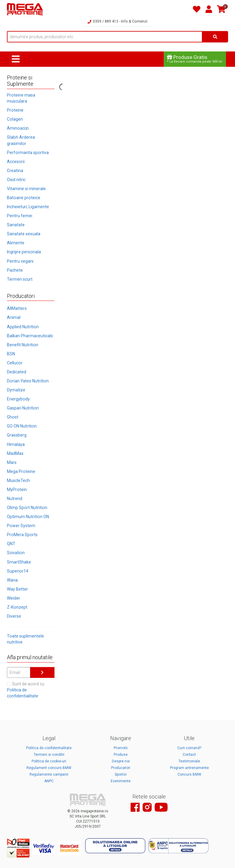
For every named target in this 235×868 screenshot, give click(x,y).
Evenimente (121, 781)
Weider (14, 598)
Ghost (13, 417)
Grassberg (17, 435)
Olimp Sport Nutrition (27, 508)
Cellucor (15, 363)
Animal (14, 317)
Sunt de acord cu (26, 690)
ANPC (49, 781)
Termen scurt (20, 279)
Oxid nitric (16, 180)
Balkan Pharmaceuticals (30, 336)
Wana (12, 580)
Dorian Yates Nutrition (28, 381)
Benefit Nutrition (23, 345)
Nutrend (15, 499)
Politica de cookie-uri (49, 761)
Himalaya (16, 444)
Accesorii (16, 162)
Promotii (121, 748)
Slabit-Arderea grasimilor (21, 140)
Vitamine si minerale (26, 189)
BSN (11, 354)
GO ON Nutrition (22, 426)
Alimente (16, 243)
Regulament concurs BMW (49, 768)
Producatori (121, 768)
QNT (11, 544)
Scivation (16, 553)
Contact (189, 755)
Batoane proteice (24, 198)
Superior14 (18, 571)
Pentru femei (20, 216)
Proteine (15, 110)
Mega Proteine (21, 471)
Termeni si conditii (49, 755)
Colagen (15, 119)
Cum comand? (189, 748)
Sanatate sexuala (24, 234)
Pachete (15, 270)
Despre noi (121, 761)
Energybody (18, 399)
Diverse (14, 616)
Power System (21, 526)
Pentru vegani (20, 261)
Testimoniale (189, 761)
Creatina (15, 171)
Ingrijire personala (24, 252)
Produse (121, 755)
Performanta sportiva (28, 153)
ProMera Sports (22, 535)
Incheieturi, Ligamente (28, 207)
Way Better (17, 589)
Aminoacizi (18, 128)
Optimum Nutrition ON (28, 517)
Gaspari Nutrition (23, 408)
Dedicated (17, 372)
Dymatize (16, 390)
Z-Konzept (17, 607)
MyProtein (17, 490)
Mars (12, 462)
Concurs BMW (189, 774)
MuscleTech (18, 480)
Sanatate (16, 225)
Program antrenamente (189, 768)
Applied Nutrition (23, 327)
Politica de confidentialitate (49, 748)
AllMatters (17, 308)
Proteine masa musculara (21, 98)
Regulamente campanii (49, 774)
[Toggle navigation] (16, 59)
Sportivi (121, 774)
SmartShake (19, 562)
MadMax (15, 453)
